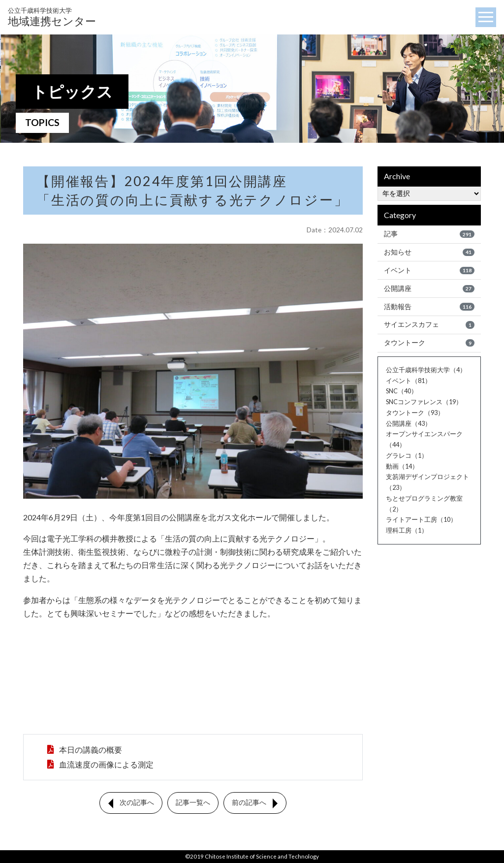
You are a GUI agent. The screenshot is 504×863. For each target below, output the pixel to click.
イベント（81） (409, 381)
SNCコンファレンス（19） (424, 402)
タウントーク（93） (415, 413)
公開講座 (429, 288)
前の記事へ (249, 805)
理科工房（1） (407, 530)
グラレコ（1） (407, 455)
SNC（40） (402, 391)
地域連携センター (52, 17)
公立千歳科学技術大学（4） (426, 370)
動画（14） (402, 466)
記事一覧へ (193, 805)
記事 (429, 234)
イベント (429, 270)
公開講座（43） (409, 423)
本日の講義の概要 (90, 751)
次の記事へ (137, 805)
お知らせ (429, 252)
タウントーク (429, 343)
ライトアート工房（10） (421, 519)
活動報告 (429, 307)
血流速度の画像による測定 (106, 767)
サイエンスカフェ (429, 325)
